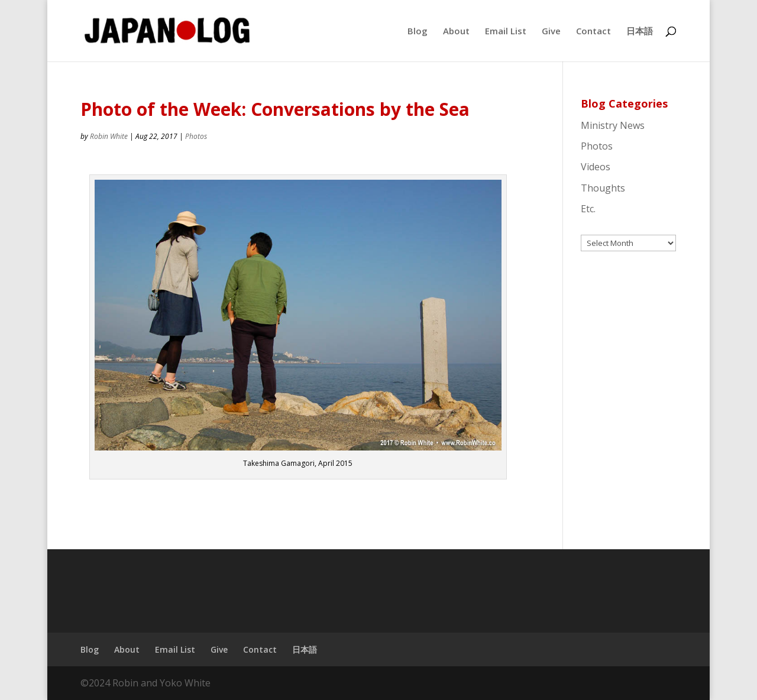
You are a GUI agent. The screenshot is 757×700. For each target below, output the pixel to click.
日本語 (640, 32)
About (456, 32)
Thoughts (603, 188)
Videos (596, 167)
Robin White (109, 136)
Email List (506, 32)
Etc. (588, 209)
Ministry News (613, 125)
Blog (418, 32)
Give (551, 32)
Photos (196, 136)
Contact (593, 32)
